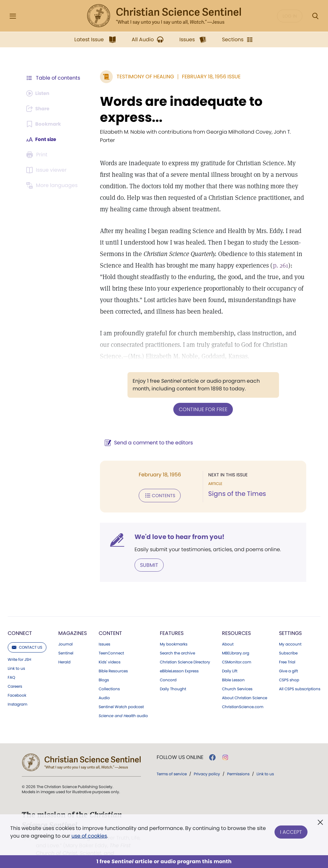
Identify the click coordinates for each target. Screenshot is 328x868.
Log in (290, 16)
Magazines (73, 624)
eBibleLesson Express (179, 661)
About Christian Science (245, 688)
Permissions (238, 764)
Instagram (17, 695)
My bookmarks (174, 635)
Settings (290, 624)
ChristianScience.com (243, 697)
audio (123, 706)
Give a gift (288, 661)
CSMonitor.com (237, 653)
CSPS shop (289, 670)
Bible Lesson (233, 670)
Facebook (17, 686)
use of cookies (89, 836)
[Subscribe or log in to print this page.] (38, 155)
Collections (109, 679)
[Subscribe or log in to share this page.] (39, 109)
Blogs (104, 670)
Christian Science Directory (185, 653)
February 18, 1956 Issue (208, 77)
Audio (104, 688)
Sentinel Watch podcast (121, 697)
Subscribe (288, 644)
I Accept (291, 831)
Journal (66, 635)
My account (290, 635)
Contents (156, 487)
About (228, 635)
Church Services (237, 679)
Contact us (27, 638)
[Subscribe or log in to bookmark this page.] (45, 124)
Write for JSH (19, 650)
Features (172, 624)
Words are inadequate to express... (178, 109)
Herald (64, 653)
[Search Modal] (315, 16)
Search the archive (177, 644)
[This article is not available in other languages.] (53, 185)
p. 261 (277, 257)
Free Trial (287, 653)
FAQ (11, 668)
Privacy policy (207, 764)
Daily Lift (230, 661)
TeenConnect (111, 644)
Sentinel (66, 644)
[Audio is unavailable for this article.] (39, 93)
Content (110, 624)
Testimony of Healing (142, 77)
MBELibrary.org (236, 644)
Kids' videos (110, 653)
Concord (168, 670)
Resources (236, 624)
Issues (104, 635)
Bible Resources (113, 661)
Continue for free (201, 401)
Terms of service (172, 764)
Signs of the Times (235, 485)
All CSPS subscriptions (300, 679)
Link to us (16, 659)
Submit (146, 555)
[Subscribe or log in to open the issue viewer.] (47, 170)
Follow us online (180, 748)
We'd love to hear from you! (176, 528)
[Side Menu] (13, 16)
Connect (20, 624)
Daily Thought (173, 679)
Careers (15, 677)
